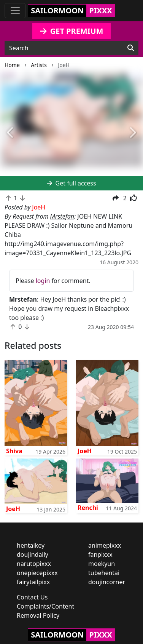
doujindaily (33, 555)
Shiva (14, 451)
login (43, 281)
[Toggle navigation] (15, 11)
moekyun (102, 564)
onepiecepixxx (37, 573)
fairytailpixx (33, 582)
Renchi (88, 508)
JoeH (85, 451)
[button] (11, 133)
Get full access (71, 183)
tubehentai (104, 573)
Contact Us (32, 597)
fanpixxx (100, 555)
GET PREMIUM (72, 31)
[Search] (131, 48)
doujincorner (107, 582)
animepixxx (105, 545)
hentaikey (31, 545)
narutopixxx (34, 564)
